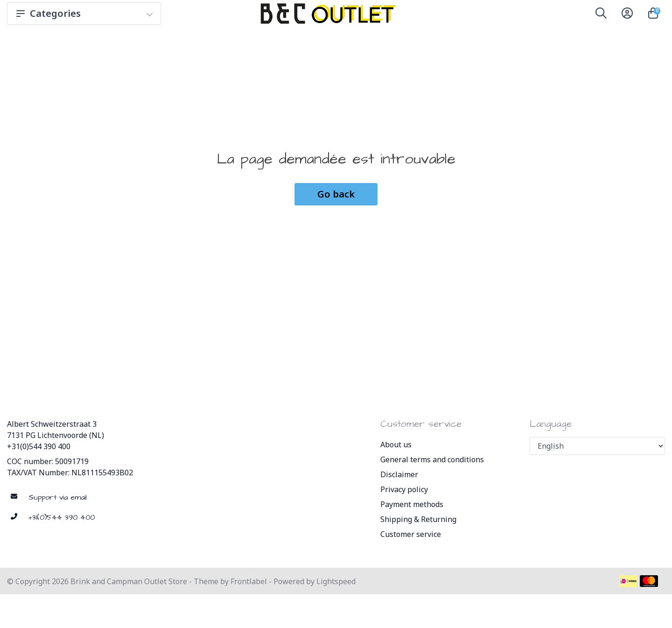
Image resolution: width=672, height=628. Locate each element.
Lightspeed (336, 581)
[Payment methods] (628, 581)
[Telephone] (112, 518)
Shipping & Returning (418, 519)
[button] (601, 15)
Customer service (411, 534)
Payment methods (412, 504)
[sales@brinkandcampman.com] (112, 497)
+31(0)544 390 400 (39, 446)
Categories (84, 13)
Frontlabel (249, 581)
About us (396, 445)
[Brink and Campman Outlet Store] (327, 14)
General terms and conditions (432, 459)
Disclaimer (399, 474)
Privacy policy (404, 489)
